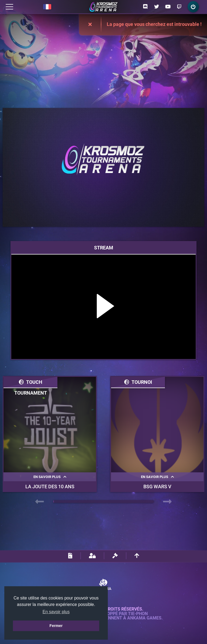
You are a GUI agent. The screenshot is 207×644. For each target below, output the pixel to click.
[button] (54, 501)
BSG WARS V (157, 487)
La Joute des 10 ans (50, 487)
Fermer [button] (56, 626)
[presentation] (40, 502)
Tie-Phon (138, 614)
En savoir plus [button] (56, 612)
